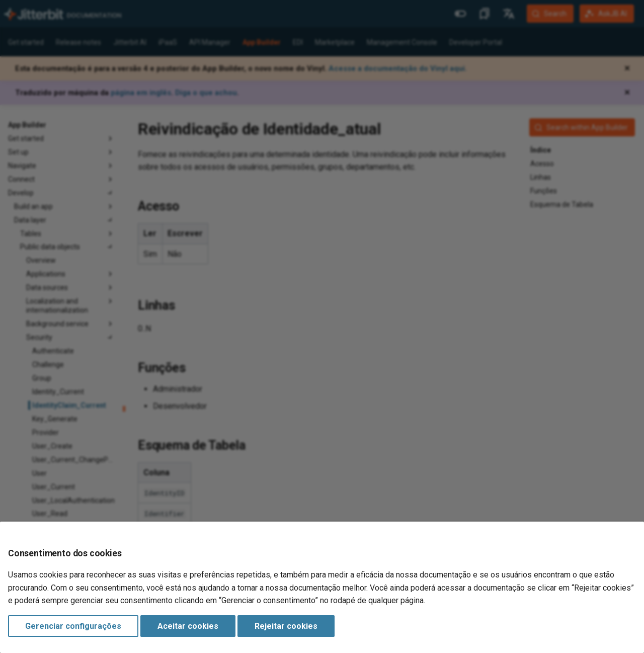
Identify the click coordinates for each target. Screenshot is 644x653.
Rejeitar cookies (286, 626)
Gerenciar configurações (73, 626)
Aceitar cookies (188, 626)
